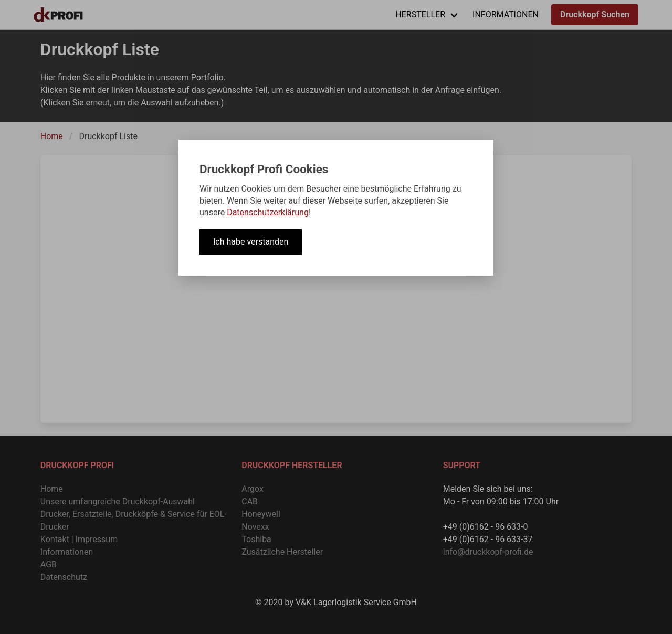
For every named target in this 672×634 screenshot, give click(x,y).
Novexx (255, 527)
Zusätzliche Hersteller (282, 552)
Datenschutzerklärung (268, 212)
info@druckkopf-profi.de (488, 552)
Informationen (67, 552)
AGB (49, 564)
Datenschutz (64, 577)
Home (52, 136)
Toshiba (256, 539)
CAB (250, 501)
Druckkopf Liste (108, 136)
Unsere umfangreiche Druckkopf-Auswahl (118, 501)
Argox (253, 489)
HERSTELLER (420, 14)
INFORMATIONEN (506, 14)
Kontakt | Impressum (79, 539)
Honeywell (261, 514)
